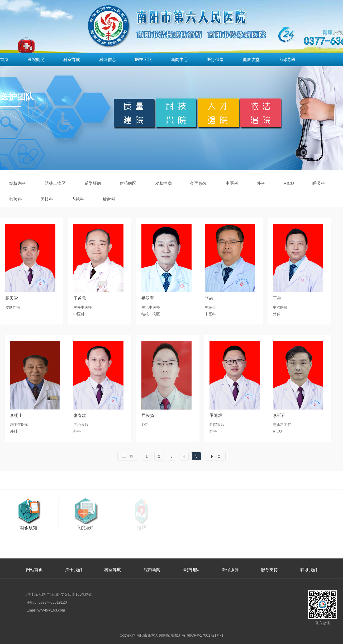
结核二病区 (55, 183)
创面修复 (199, 183)
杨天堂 (12, 298)
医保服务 (230, 570)
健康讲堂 (251, 60)
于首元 (80, 298)
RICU (289, 183)
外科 (261, 183)
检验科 (16, 199)
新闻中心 (179, 60)
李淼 (209, 298)
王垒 (277, 298)
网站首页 (34, 570)
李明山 (16, 415)
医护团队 (144, 60)
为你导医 (287, 60)
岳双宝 (148, 298)
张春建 (80, 415)
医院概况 (36, 60)
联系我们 (309, 570)
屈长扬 (148, 415)
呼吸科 (319, 183)
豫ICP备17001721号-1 (205, 635)
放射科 (109, 199)
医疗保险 (215, 60)
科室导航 (72, 60)
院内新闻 (152, 570)
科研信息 (108, 60)
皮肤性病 (163, 183)
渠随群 (216, 415)
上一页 (128, 456)
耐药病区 (128, 183)
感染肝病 (93, 183)
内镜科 (78, 199)
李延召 (279, 415)
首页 (4, 60)
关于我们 (74, 570)
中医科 (232, 183)
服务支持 (269, 570)
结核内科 (18, 183)
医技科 (47, 199)
